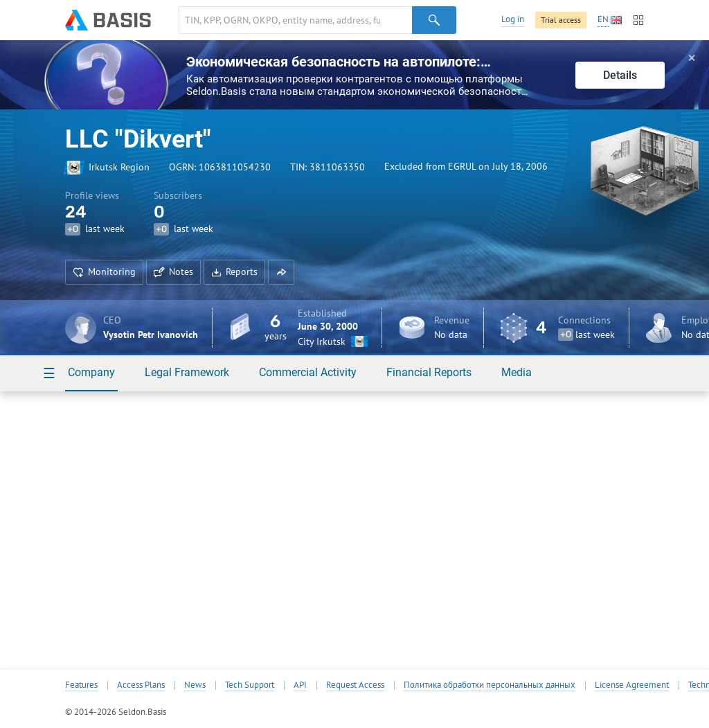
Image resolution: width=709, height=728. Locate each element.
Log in (513, 19)
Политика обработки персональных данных (490, 685)
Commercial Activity (308, 372)
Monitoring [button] (104, 272)
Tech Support (250, 685)
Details (620, 75)
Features (81, 685)
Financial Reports (429, 372)
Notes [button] (173, 272)
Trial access (561, 20)
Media (517, 372)
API (300, 685)
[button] (281, 272)
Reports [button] (234, 272)
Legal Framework (187, 372)
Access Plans (141, 685)
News (195, 685)
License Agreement (632, 685)
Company (91, 372)
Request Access (355, 685)
